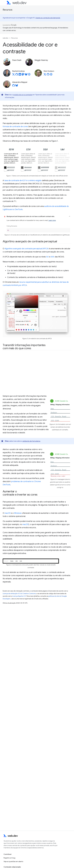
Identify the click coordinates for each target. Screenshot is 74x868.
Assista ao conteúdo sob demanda (48, 18)
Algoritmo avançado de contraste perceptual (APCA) (27, 249)
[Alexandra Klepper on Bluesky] (17, 86)
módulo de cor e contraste (23, 95)
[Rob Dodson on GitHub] (48, 75)
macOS (8, 513)
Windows (18, 513)
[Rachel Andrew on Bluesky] (26, 75)
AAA (52, 257)
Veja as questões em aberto (13, 861)
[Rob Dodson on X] (45, 75)
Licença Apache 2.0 (19, 596)
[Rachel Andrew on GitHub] (17, 75)
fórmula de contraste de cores (15, 127)
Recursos (8, 10)
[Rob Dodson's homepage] (51, 75)
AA (47, 257)
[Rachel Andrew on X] (13, 75)
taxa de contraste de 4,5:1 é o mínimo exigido (23, 181)
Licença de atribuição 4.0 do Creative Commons (19, 594)
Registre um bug (9, 858)
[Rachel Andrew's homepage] (29, 75)
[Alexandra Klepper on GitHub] (13, 86)
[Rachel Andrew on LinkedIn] (20, 75)
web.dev (6, 38)
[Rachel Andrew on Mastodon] (23, 75)
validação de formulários (31, 441)
